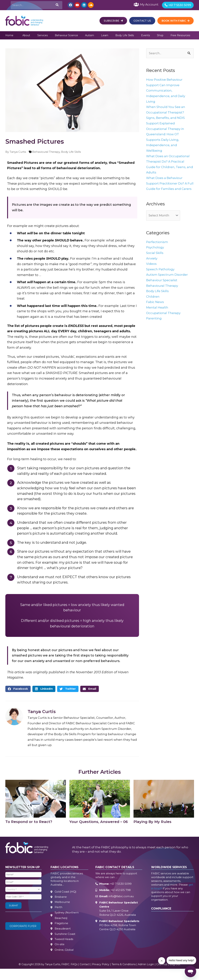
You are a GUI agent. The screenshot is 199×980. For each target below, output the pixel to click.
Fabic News (155, 309)
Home (9, 36)
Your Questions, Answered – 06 (99, 823)
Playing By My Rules (152, 823)
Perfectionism (157, 249)
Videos (152, 271)
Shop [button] (160, 36)
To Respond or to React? (29, 823)
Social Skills (155, 260)
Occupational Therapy (164, 320)
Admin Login (146, 968)
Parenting (154, 326)
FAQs (74, 968)
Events (146, 36)
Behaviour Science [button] (66, 36)
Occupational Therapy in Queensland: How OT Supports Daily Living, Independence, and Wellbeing (166, 141)
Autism (90, 36)
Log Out (175, 968)
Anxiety (152, 266)
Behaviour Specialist (162, 288)
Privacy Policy (101, 968)
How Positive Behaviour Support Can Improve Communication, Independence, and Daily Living (166, 92)
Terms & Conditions (124, 968)
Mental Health (158, 315)
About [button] (26, 36)
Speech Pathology (161, 277)
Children (153, 304)
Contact (85, 968)
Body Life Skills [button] (125, 36)
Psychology (155, 255)
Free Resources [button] (180, 36)
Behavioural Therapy (46, 153)
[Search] (57, 6)
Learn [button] (105, 36)
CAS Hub (162, 968)
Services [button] (43, 36)
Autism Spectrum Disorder (168, 282)
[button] (18, 690)
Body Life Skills (71, 153)
